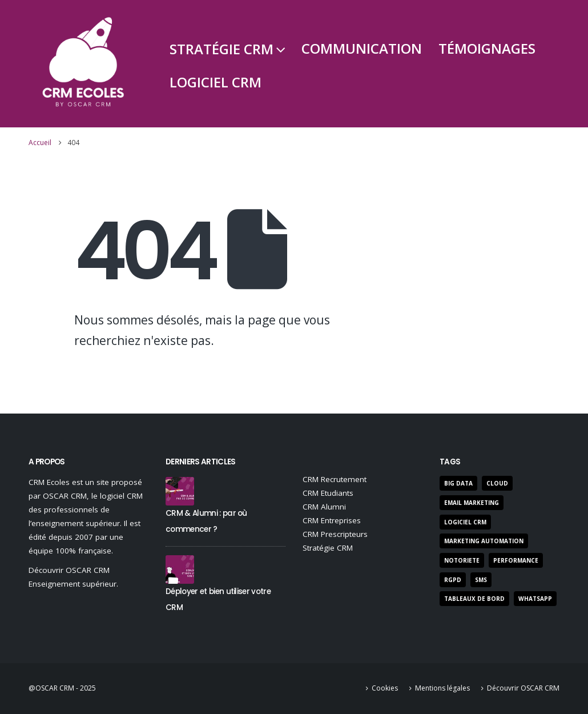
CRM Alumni (324, 507)
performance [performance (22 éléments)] (516, 560)
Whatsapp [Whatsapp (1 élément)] (535, 599)
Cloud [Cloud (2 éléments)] (497, 483)
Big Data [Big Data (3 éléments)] (458, 483)
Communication (362, 48)
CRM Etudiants (328, 493)
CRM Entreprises (332, 520)
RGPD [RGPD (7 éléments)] (453, 580)
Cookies (385, 688)
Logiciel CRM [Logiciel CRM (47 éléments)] (465, 522)
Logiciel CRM (216, 82)
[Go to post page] (180, 490)
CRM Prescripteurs (335, 534)
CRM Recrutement (335, 479)
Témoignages (487, 48)
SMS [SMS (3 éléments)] (481, 580)
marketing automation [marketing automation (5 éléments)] (484, 541)
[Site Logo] (83, 64)
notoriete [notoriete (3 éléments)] (462, 560)
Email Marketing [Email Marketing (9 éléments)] (472, 503)
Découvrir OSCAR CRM (523, 688)
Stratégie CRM (221, 49)
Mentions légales (442, 688)
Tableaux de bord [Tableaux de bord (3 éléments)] (474, 599)
